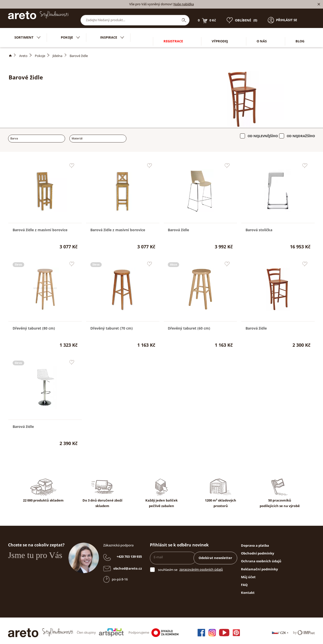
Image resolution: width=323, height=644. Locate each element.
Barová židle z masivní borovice (40, 226)
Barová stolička (259, 226)
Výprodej (220, 34)
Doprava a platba (255, 542)
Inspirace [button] (112, 34)
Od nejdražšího (301, 132)
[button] (282, 16)
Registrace (173, 34)
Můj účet (248, 573)
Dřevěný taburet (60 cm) (189, 324)
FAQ (244, 581)
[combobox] (37, 135)
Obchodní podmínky (258, 549)
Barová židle (178, 226)
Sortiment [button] (28, 34)
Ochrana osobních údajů (261, 557)
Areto (23, 52)
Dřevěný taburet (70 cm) (112, 324)
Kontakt (248, 589)
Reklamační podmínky (259, 565)
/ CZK (280, 629)
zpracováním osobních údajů (201, 566)
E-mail (158, 553)
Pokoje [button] (70, 34)
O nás (262, 34)
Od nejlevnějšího (263, 132)
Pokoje (40, 52)
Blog (300, 34)
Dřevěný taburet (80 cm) (34, 324)
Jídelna (57, 52)
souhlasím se (168, 566)
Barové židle (79, 52)
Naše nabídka (184, 4)
